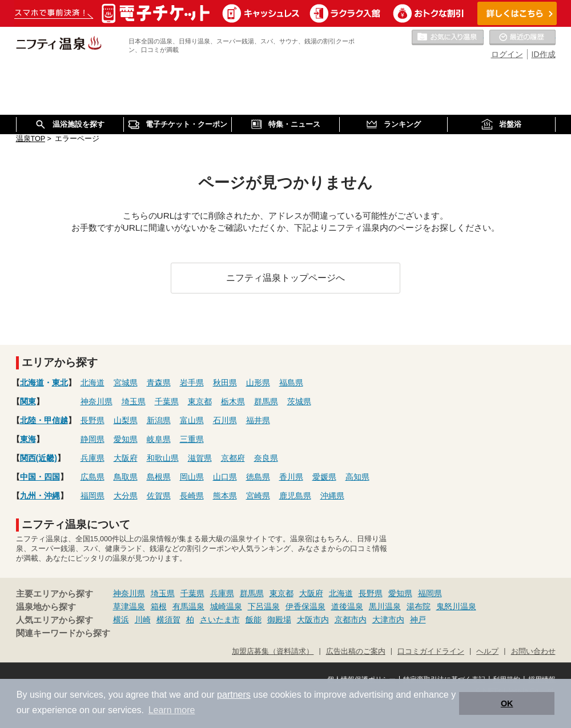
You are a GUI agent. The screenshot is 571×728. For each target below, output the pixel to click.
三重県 (192, 439)
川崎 (143, 620)
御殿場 (279, 620)
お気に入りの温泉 (448, 38)
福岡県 (93, 496)
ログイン (507, 54)
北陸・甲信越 (44, 420)
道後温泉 (347, 606)
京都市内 (351, 620)
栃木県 (233, 401)
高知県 (357, 477)
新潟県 (159, 420)
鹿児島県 (295, 496)
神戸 (418, 620)
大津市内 (388, 620)
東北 (60, 383)
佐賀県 (159, 496)
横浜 (121, 620)
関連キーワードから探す (63, 633)
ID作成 (544, 54)
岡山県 (192, 477)
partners (234, 695)
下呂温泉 (264, 606)
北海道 (32, 383)
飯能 (254, 620)
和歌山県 (163, 458)
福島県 (291, 383)
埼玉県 (134, 401)
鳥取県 (126, 477)
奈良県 (266, 458)
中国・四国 (40, 477)
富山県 (192, 420)
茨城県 (299, 401)
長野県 (93, 420)
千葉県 (167, 401)
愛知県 (126, 439)
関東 (28, 401)
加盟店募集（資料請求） (273, 651)
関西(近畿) (39, 458)
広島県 (93, 477)
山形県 (258, 383)
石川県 (225, 420)
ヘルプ (487, 651)
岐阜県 (159, 439)
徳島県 (258, 477)
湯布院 (419, 606)
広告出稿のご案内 (356, 651)
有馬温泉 (188, 606)
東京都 (200, 401)
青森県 (159, 383)
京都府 (233, 458)
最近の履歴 (522, 38)
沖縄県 (332, 496)
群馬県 (266, 401)
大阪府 (126, 458)
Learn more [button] (172, 710)
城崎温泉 (226, 606)
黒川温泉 (385, 606)
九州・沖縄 (40, 496)
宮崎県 (258, 496)
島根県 (159, 477)
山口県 (225, 477)
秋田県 (225, 383)
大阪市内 (313, 620)
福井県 (258, 420)
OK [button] (507, 703)
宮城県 (126, 383)
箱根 (159, 606)
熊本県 (225, 496)
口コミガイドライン (431, 651)
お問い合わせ (533, 651)
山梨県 (126, 420)
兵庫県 (93, 458)
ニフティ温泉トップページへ (285, 277)
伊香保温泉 (305, 606)
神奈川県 (96, 401)
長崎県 (192, 496)
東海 (28, 439)
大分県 (126, 496)
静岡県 (93, 439)
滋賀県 (200, 458)
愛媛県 (324, 477)
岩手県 (192, 383)
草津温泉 (129, 606)
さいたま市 (220, 620)
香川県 (291, 477)
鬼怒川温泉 (456, 606)
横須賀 (168, 620)
